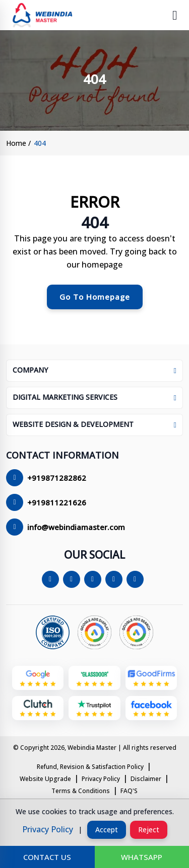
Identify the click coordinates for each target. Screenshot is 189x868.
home (16, 143)
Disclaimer (146, 779)
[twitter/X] (74, 579)
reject (149, 830)
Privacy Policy (101, 779)
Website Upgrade (45, 779)
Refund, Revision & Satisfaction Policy (90, 767)
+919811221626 (57, 502)
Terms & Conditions (81, 791)
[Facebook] (52, 579)
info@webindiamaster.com (76, 527)
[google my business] (38, 680)
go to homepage (95, 297)
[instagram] (95, 579)
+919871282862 (57, 478)
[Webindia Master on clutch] (38, 711)
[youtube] (137, 579)
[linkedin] (116, 579)
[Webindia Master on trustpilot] (94, 711)
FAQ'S (129, 791)
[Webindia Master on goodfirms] (151, 680)
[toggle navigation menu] (175, 15)
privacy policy (48, 829)
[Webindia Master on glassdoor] (94, 680)
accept (107, 830)
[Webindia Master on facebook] (151, 711)
